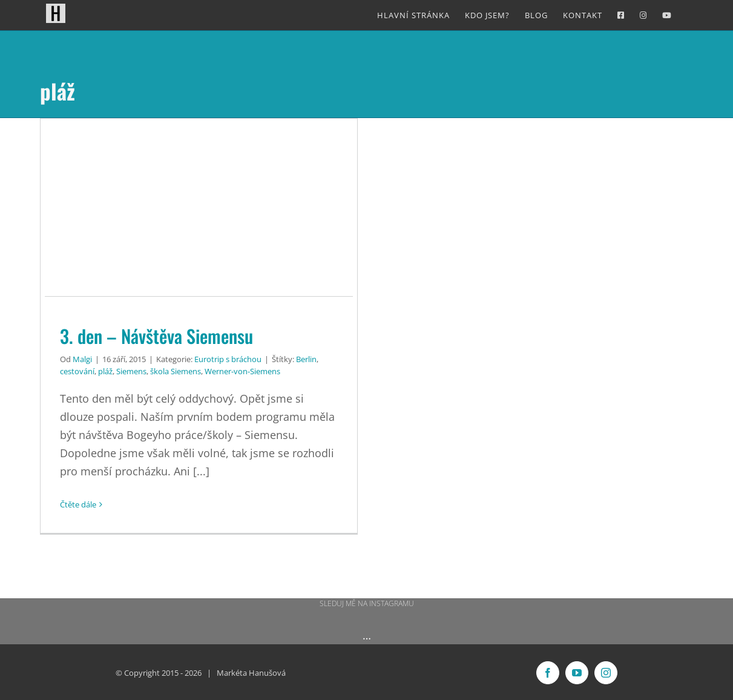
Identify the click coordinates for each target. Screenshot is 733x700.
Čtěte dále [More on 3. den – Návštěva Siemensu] (78, 504)
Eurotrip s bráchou (228, 359)
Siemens (131, 371)
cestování (77, 371)
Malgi (82, 359)
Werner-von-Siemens (242, 371)
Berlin (306, 359)
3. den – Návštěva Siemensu (156, 336)
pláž (105, 371)
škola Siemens (176, 371)
